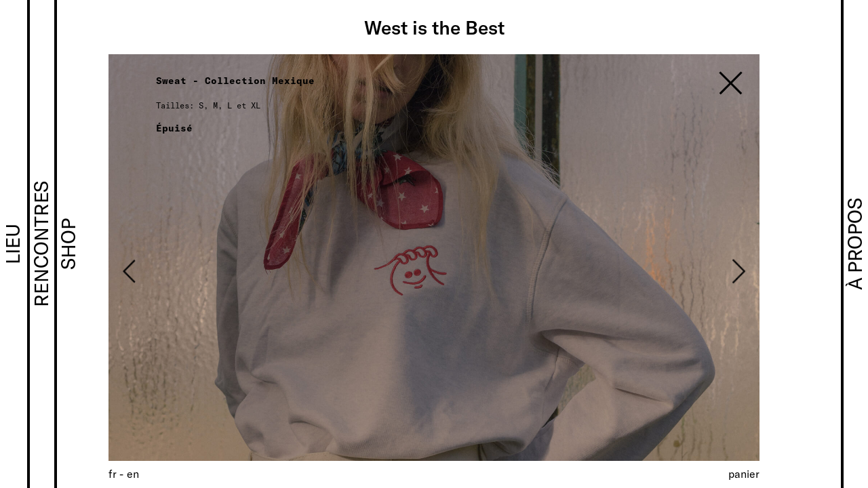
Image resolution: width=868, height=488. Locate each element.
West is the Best (434, 27)
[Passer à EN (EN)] (133, 473)
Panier (744, 473)
